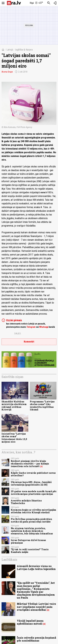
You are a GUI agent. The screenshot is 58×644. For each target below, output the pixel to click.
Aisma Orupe (7, 72)
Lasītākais (9, 559)
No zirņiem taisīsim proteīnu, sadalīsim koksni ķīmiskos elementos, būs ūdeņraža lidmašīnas (32, 531)
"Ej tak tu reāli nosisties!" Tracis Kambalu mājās (30, 551)
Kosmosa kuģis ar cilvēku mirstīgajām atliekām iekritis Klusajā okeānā (33, 511)
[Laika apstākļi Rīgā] (36, 3)
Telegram (31, 327)
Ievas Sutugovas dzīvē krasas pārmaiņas (28, 541)
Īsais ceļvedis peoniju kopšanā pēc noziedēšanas (37, 639)
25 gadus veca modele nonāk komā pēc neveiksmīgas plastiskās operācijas (34, 493)
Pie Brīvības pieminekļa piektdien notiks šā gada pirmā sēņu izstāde (31, 520)
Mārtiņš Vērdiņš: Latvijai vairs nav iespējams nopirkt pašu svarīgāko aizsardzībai (36, 607)
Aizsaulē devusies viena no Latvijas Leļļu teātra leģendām (36, 567)
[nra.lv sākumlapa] (14, 3)
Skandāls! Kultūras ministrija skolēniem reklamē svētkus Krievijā (14, 406)
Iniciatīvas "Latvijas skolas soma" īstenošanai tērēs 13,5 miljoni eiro (14, 438)
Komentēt (29, 342)
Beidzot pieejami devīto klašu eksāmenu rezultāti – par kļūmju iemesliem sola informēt (30, 464)
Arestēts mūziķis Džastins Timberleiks (26, 502)
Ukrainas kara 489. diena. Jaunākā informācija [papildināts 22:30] (31, 483)
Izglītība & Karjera (24, 50)
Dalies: (18, 334)
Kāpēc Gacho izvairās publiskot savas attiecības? (33, 474)
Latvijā (10, 50)
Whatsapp (44, 327)
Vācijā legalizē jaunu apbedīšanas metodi (30, 622)
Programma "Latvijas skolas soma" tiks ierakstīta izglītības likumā (42, 406)
